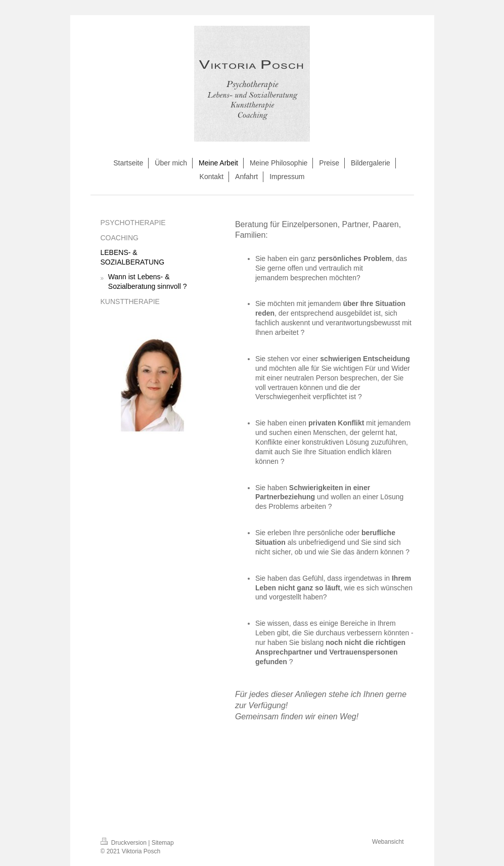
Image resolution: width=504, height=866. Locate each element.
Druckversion (125, 843)
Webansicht (388, 842)
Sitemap (163, 843)
